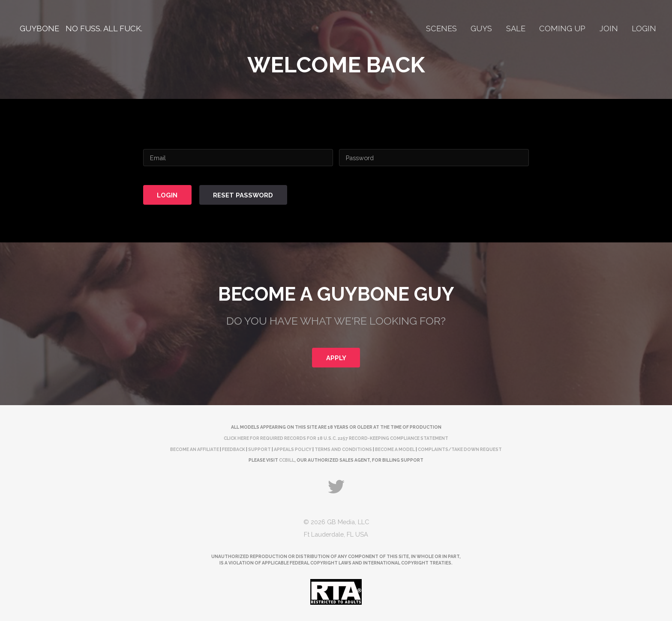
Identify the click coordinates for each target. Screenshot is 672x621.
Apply (336, 358)
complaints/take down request (460, 449)
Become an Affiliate (195, 449)
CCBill (287, 460)
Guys (481, 28)
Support (259, 449)
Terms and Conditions (343, 449)
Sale (516, 28)
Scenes (441, 28)
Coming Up (562, 28)
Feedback (234, 449)
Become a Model (395, 449)
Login (644, 28)
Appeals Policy (293, 449)
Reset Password (243, 195)
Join (609, 28)
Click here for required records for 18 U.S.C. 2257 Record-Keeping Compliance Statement (336, 438)
